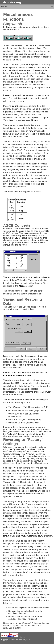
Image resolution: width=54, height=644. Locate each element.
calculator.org (11, 2)
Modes (34, 120)
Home (4, 7)
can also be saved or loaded (18, 375)
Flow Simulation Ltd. (18, 640)
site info (22, 637)
